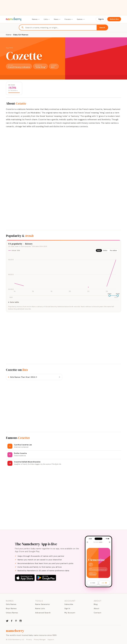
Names (36, 19)
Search (102, 28)
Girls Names (11, 604)
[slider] (110, 296)
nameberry (15, 631)
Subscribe (114, 19)
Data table (14, 302)
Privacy (29, 640)
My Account (70, 613)
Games (81, 19)
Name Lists (40, 608)
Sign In (101, 19)
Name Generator (43, 604)
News (57, 19)
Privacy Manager (40, 640)
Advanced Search (43, 613)
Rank (99, 250)
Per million (113, 250)
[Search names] (61, 28)
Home (8, 35)
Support (51, 640)
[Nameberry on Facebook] (12, 621)
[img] (63, 274)
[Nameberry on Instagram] (21, 621)
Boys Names (11, 608)
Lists (47, 19)
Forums (69, 19)
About (97, 608)
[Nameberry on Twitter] (7, 621)
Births (105, 250)
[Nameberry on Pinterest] (16, 621)
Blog (96, 604)
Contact (98, 613)
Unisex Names (12, 613)
